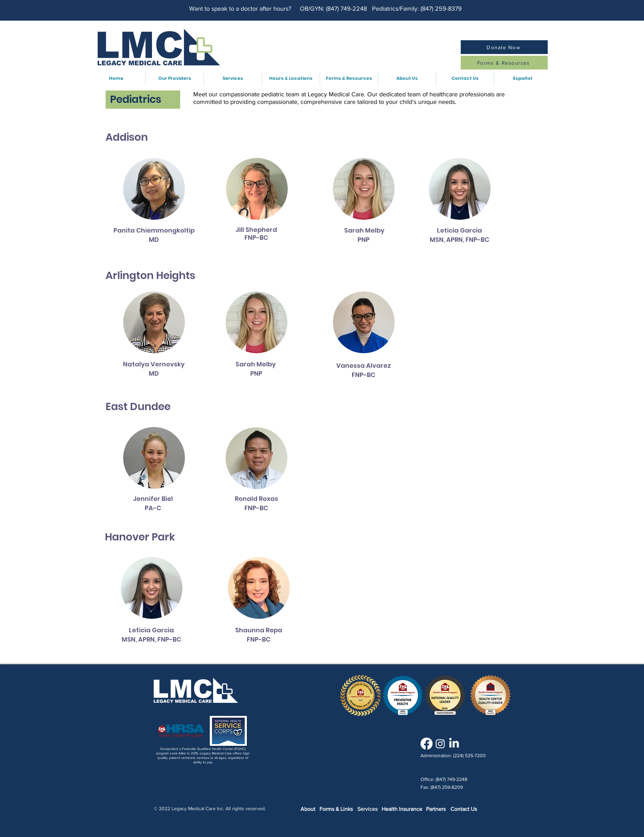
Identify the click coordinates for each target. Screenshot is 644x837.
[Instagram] (440, 744)
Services (367, 809)
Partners (436, 809)
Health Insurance (402, 809)
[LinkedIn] (454, 744)
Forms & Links (336, 809)
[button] (174, 78)
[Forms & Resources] (504, 63)
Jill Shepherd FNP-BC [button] (256, 234)
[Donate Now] (504, 47)
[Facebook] (427, 744)
